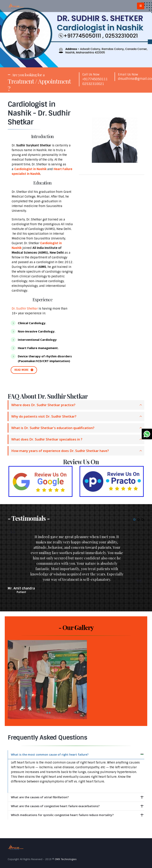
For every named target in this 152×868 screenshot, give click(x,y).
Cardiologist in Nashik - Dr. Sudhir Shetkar (39, 113)
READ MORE (24, 370)
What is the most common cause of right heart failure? (50, 755)
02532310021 (93, 84)
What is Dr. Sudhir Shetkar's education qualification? (53, 428)
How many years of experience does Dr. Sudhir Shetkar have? (60, 451)
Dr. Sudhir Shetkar (25, 309)
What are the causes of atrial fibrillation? (40, 797)
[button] (134, 520)
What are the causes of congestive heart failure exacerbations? (55, 806)
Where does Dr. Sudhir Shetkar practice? (43, 405)
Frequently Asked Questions (47, 738)
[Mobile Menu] (141, 6)
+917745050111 (95, 79)
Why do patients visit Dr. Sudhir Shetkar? (44, 416)
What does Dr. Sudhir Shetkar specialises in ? (47, 439)
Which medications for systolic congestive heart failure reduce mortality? (62, 815)
